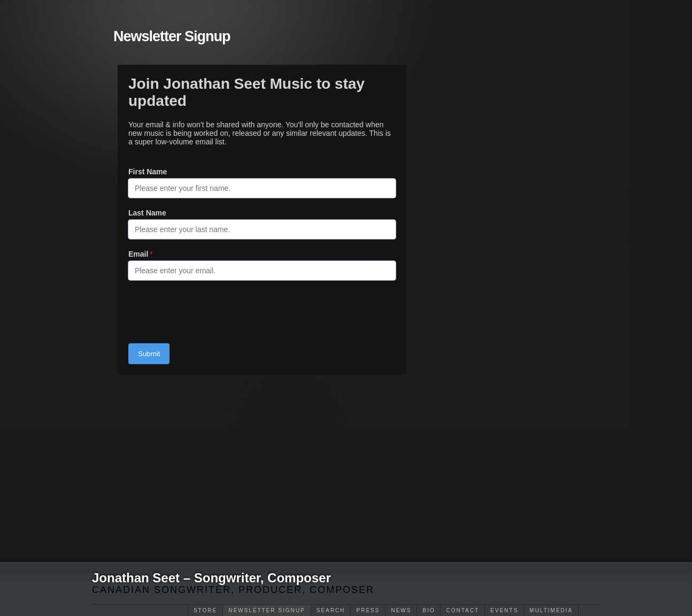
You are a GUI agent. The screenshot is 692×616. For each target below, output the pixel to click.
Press (368, 610)
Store (205, 610)
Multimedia (551, 610)
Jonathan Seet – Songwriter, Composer (212, 578)
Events (504, 610)
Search (331, 610)
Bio (429, 610)
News (401, 610)
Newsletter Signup (267, 610)
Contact (463, 610)
